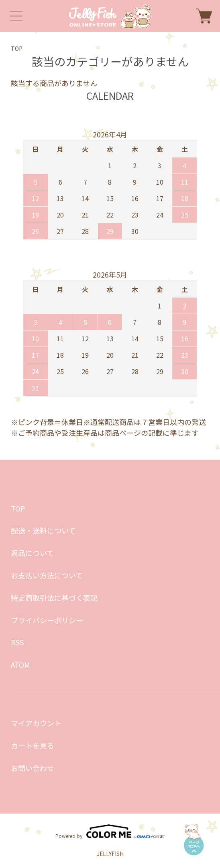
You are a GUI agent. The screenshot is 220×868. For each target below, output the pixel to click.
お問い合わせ (33, 768)
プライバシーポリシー (47, 620)
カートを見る (33, 745)
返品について (32, 553)
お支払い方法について (47, 575)
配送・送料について (43, 530)
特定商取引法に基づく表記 (54, 598)
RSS (17, 642)
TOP (17, 48)
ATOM (20, 665)
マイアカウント (36, 723)
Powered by (110, 831)
